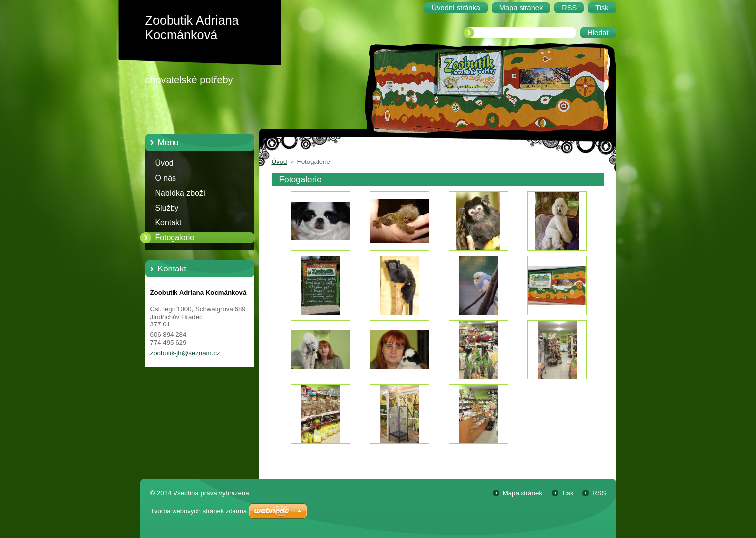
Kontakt (169, 223)
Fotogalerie (175, 238)
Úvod (164, 163)
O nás (166, 178)
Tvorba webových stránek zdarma (199, 511)
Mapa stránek (523, 493)
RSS (599, 493)
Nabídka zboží (180, 193)
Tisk (568, 493)
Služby (167, 208)
